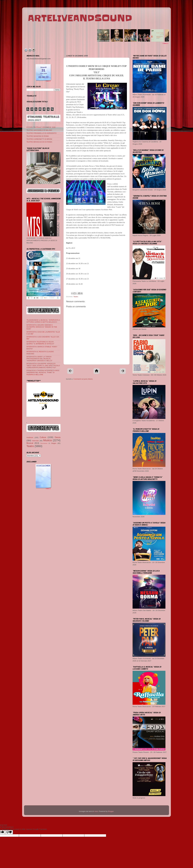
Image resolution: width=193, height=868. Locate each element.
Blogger (111, 811)
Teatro (76, 297)
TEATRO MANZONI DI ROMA (38, 136)
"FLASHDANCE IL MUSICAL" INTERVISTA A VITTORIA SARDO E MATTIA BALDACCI (43, 321)
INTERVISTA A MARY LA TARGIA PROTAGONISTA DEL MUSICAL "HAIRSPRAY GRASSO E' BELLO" (39, 359)
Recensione (44, 443)
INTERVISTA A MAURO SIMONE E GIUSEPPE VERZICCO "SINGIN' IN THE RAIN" (42, 327)
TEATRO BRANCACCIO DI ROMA (39, 142)
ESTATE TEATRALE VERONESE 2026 (41, 127)
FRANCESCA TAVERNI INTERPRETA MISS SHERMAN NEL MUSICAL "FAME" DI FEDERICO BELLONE (43, 372)
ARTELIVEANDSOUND (80, 18)
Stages (54, 443)
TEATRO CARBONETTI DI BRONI (39, 139)
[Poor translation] (9, 832)
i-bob (96, 811)
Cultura (43, 437)
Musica (48, 440)
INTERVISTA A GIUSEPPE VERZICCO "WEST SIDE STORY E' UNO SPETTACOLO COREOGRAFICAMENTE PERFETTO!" (43, 366)
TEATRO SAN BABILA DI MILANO (39, 130)
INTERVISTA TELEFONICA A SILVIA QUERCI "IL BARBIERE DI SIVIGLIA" (40, 343)
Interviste (35, 441)
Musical (30, 443)
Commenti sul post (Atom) (83, 379)
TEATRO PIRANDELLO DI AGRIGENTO (41, 133)
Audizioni (30, 437)
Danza (58, 437)
